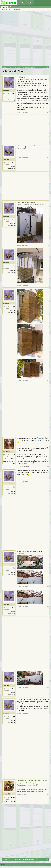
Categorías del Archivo (16, 7)
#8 (48, 587)
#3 (48, 245)
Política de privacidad (45, 867)
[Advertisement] (25, 39)
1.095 (13, 797)
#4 (48, 285)
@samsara (40, 438)
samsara (6, 90)
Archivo (5, 7)
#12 (48, 795)
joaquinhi (6, 794)
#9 (48, 607)
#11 (48, 713)
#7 (48, 482)
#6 (48, 466)
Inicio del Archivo (7, 10)
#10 (48, 688)
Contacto (47, 864)
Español (3, 864)
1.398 (13, 455)
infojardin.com (17, 867)
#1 (48, 113)
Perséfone (7, 452)
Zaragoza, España (9, 801)
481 (14, 93)
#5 (48, 381)
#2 (48, 157)
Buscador (17, 10)
